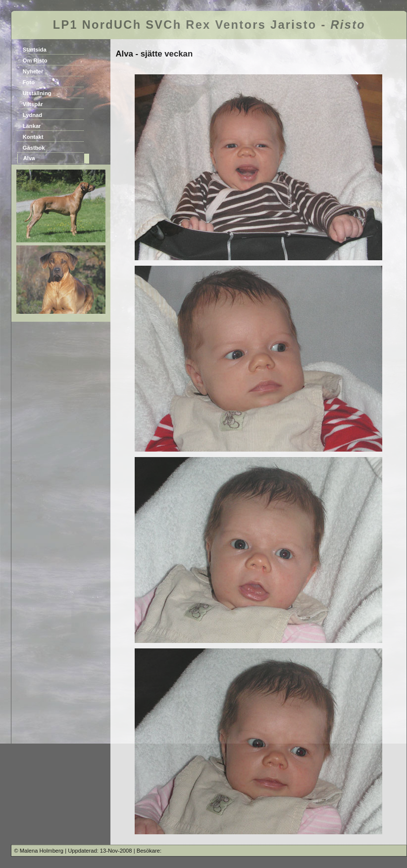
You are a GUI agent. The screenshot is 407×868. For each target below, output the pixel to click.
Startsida (35, 50)
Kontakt (33, 137)
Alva (29, 158)
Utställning (37, 93)
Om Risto (35, 60)
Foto (29, 82)
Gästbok (34, 148)
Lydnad (32, 115)
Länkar (32, 126)
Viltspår (33, 104)
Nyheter (33, 71)
